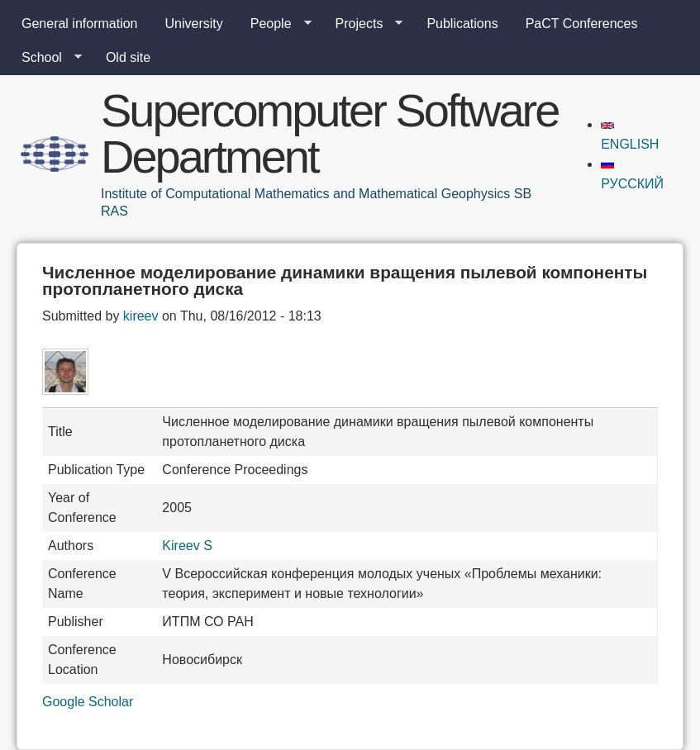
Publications (462, 24)
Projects (363, 24)
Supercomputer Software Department (329, 133)
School (45, 58)
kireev (141, 316)
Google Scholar (88, 702)
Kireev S (187, 546)
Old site (128, 57)
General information (80, 24)
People (274, 24)
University (194, 24)
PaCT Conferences (582, 24)
